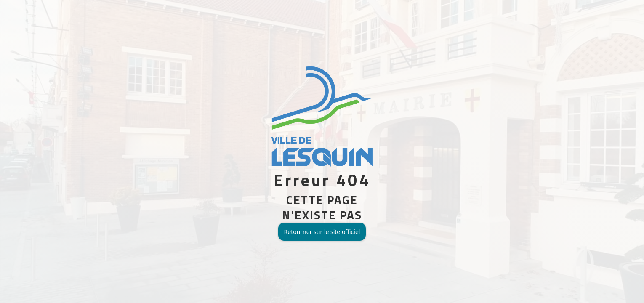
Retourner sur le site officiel (322, 232)
